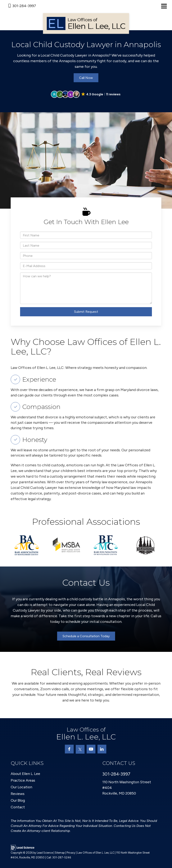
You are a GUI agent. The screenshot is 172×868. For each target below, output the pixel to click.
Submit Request (86, 312)
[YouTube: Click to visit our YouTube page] (91, 749)
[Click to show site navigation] (164, 6)
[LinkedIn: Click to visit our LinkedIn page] (102, 749)
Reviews (18, 794)
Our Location (22, 787)
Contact (18, 807)
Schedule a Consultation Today (86, 636)
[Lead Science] (22, 847)
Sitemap (60, 853)
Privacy (71, 853)
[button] (86, 94)
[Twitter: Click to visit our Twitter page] (80, 749)
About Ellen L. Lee (26, 774)
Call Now (86, 78)
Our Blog (18, 800)
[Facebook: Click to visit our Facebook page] (69, 749)
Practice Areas (23, 780)
